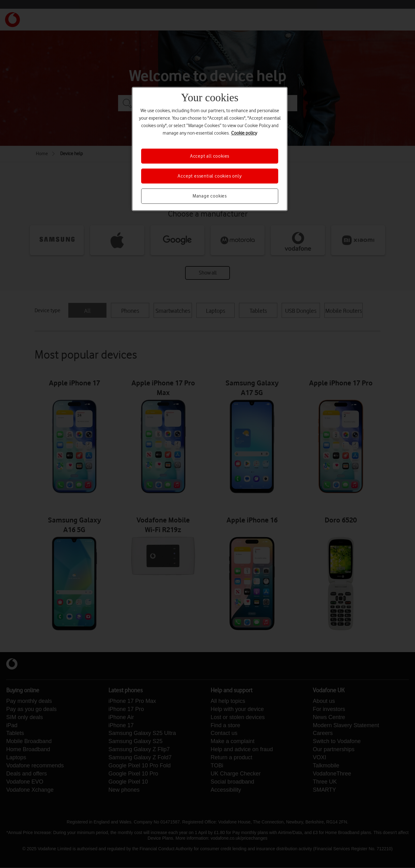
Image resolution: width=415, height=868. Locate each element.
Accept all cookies (210, 156)
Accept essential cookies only (210, 176)
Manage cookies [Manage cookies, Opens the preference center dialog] (210, 196)
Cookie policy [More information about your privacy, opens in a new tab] (244, 133)
